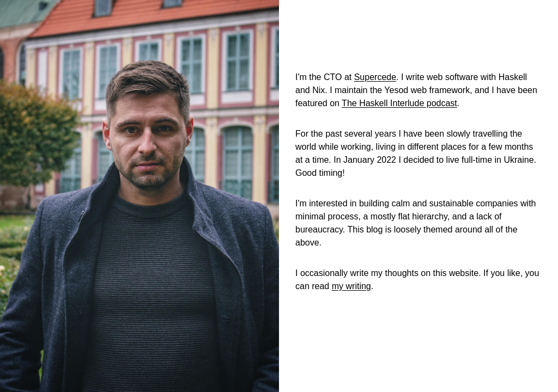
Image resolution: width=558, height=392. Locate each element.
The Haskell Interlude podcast (399, 103)
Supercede (375, 77)
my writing (351, 286)
